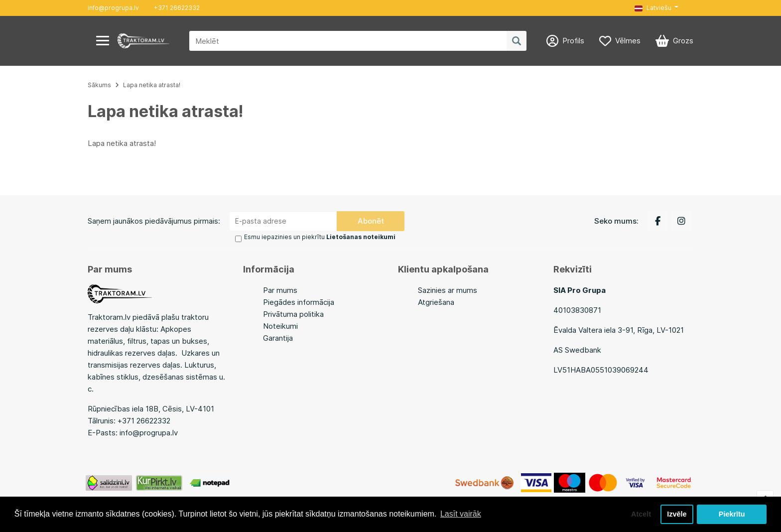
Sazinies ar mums (448, 290)
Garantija (278, 338)
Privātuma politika (293, 314)
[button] (656, 8)
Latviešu (653, 8)
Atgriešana (436, 302)
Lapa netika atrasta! (152, 85)
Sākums (99, 85)
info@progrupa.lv (113, 8)
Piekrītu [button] (732, 514)
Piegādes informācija (299, 302)
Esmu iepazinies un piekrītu (320, 237)
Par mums (280, 290)
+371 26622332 (177, 8)
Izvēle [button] (677, 514)
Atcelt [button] (641, 514)
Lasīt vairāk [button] (461, 514)
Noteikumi (280, 326)
